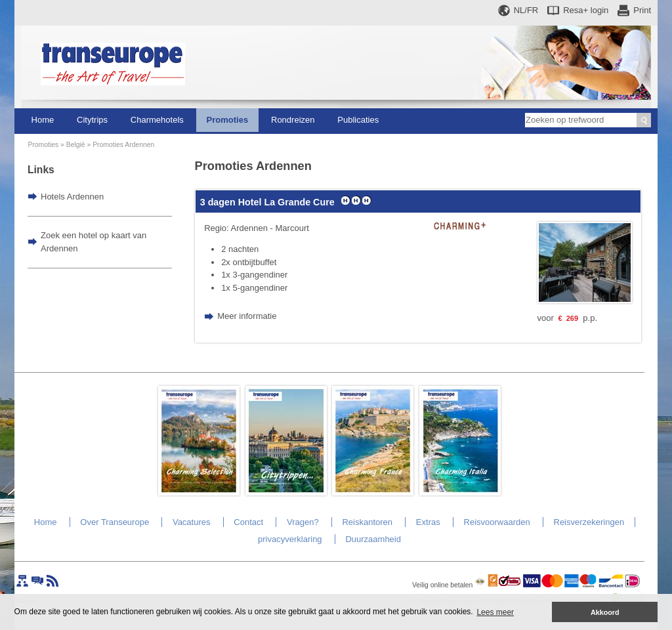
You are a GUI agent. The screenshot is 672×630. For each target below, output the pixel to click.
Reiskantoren (367, 522)
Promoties (228, 120)
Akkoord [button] (605, 612)
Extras (428, 522)
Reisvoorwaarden (497, 522)
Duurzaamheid (373, 539)
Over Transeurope (115, 522)
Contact (248, 522)
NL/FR (526, 10)
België (76, 145)
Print (642, 10)
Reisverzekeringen (589, 522)
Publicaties (358, 120)
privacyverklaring (290, 539)
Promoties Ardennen (123, 145)
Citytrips (92, 120)
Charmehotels (157, 120)
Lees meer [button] (495, 612)
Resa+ (586, 10)
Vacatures (192, 522)
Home (43, 120)
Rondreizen (293, 120)
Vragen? (303, 522)
